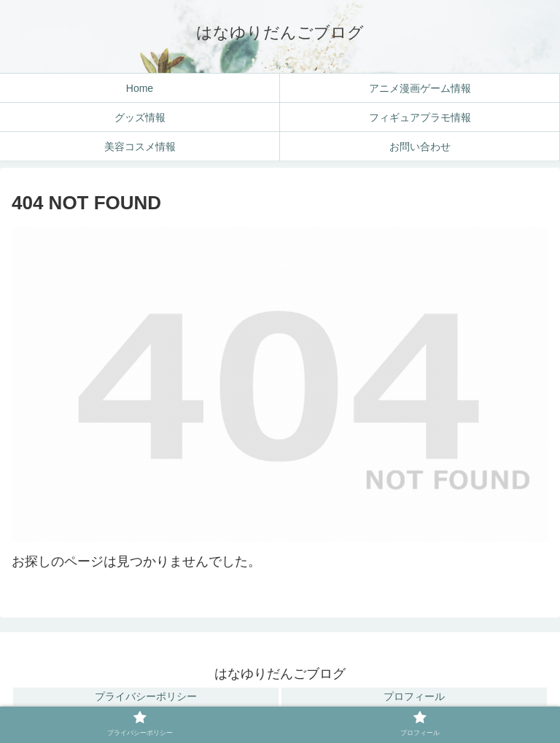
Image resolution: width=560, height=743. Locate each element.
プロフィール (414, 696)
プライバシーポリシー (146, 696)
